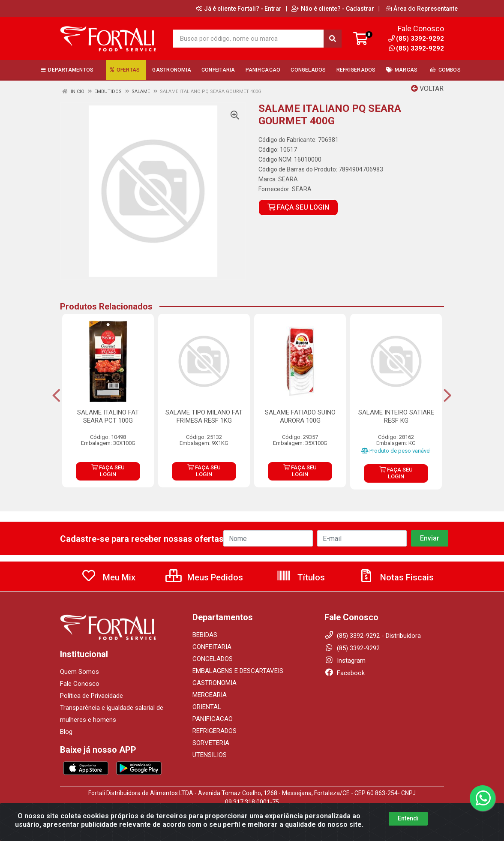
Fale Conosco (80, 684)
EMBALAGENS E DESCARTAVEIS (238, 671)
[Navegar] (56, 396)
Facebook (345, 673)
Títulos (300, 577)
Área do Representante (422, 9)
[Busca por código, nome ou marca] (248, 39)
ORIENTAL (207, 707)
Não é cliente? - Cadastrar (333, 9)
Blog (66, 732)
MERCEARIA (210, 695)
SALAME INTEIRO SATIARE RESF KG (396, 416)
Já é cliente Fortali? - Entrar (239, 9)
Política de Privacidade (91, 696)
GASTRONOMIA (214, 683)
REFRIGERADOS (214, 731)
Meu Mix (108, 577)
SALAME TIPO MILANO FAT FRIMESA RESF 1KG (204, 416)
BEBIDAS (205, 635)
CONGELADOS (213, 659)
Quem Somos (79, 672)
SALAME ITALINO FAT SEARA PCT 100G (108, 416)
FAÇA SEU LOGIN (298, 207)
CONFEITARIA (212, 647)
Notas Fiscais (396, 577)
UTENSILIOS (210, 755)
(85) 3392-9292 (417, 48)
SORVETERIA (211, 743)
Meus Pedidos (204, 577)
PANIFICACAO (213, 719)
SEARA (288, 179)
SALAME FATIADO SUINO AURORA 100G (300, 416)
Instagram (345, 661)
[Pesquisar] (333, 39)
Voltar (427, 89)
